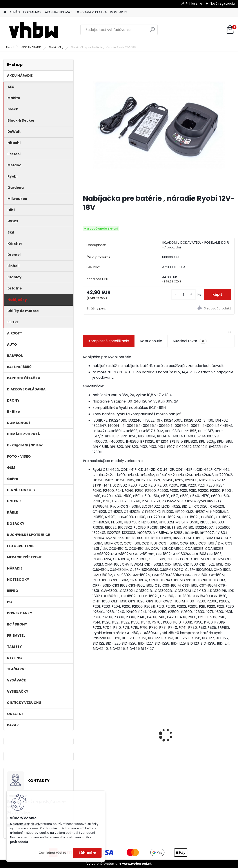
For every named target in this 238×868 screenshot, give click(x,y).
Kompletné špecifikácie (109, 341)
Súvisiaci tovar (190, 341)
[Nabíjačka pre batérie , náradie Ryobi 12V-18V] (159, 125)
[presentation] (85, 727)
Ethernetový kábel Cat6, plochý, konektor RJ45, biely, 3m (106, 731)
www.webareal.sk (137, 864)
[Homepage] (5, 12)
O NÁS (15, 12)
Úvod (10, 47)
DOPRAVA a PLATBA (91, 12)
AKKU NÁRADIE (31, 47)
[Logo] (34, 30)
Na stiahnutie (151, 341)
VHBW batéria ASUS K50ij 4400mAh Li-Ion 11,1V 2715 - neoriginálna (209, 722)
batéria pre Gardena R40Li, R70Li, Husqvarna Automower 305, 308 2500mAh (158, 731)
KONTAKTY (119, 12)
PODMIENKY (32, 12)
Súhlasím (87, 853)
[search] (152, 31)
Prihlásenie (194, 4)
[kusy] (183, 295)
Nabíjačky (56, 47)
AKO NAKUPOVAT (58, 12)
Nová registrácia (222, 4)
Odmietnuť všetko (52, 853)
